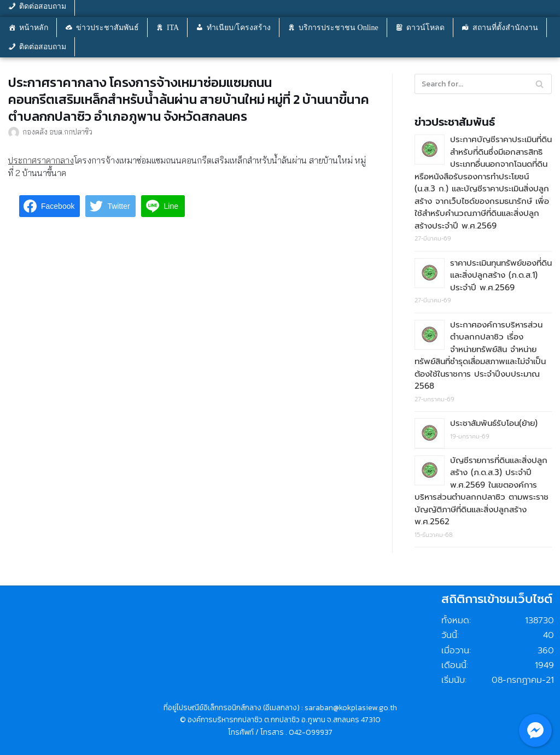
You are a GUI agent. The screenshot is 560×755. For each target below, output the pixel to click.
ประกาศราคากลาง (41, 160)
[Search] (539, 84)
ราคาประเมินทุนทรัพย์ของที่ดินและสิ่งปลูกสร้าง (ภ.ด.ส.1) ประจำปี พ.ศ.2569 (501, 275)
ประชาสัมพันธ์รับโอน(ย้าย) (494, 423)
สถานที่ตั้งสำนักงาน (505, 28)
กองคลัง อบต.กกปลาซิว (57, 131)
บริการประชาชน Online (339, 28)
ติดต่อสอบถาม (43, 47)
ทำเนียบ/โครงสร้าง (239, 28)
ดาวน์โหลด (425, 28)
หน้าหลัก (34, 28)
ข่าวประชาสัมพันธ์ (107, 28)
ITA (173, 28)
